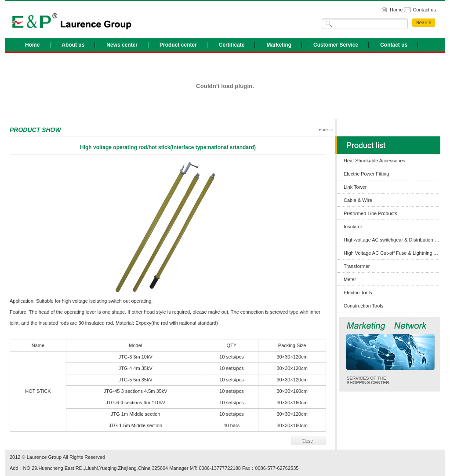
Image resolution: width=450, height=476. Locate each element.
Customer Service (336, 45)
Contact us (424, 10)
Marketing (279, 45)
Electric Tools (358, 293)
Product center (178, 45)
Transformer (357, 266)
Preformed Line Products (370, 213)
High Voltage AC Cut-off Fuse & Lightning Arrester (392, 253)
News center (122, 45)
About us (73, 45)
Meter (350, 279)
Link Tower (355, 187)
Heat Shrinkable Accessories (374, 161)
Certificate (232, 45)
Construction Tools (363, 306)
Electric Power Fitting (366, 174)
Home (396, 10)
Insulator (353, 227)
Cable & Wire (358, 200)
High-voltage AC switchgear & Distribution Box (392, 240)
